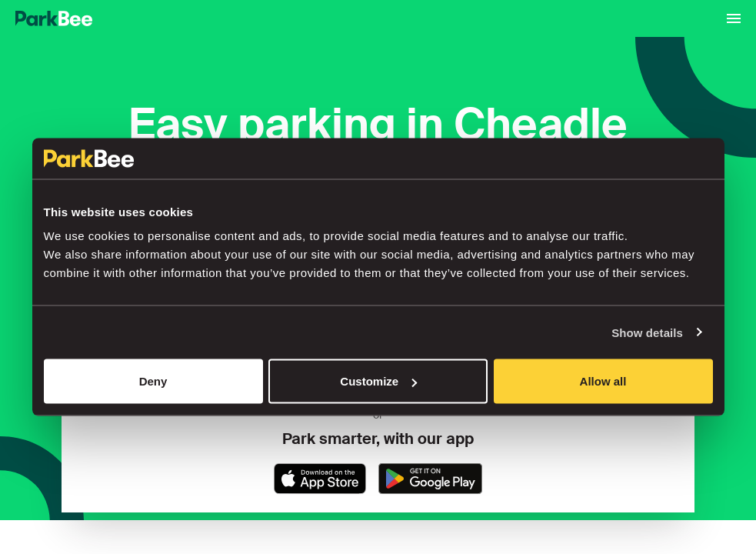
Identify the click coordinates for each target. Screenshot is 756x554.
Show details (647, 332)
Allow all (603, 381)
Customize (378, 381)
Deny (153, 381)
